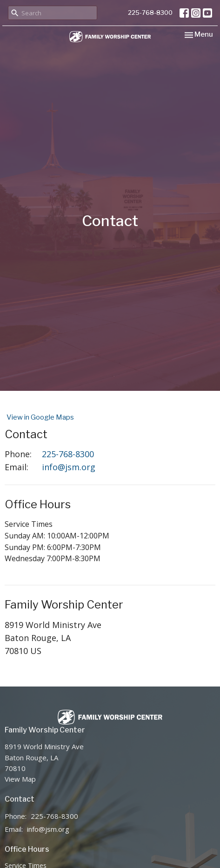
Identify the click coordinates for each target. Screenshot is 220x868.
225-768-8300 (150, 13)
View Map (20, 779)
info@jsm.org (69, 467)
